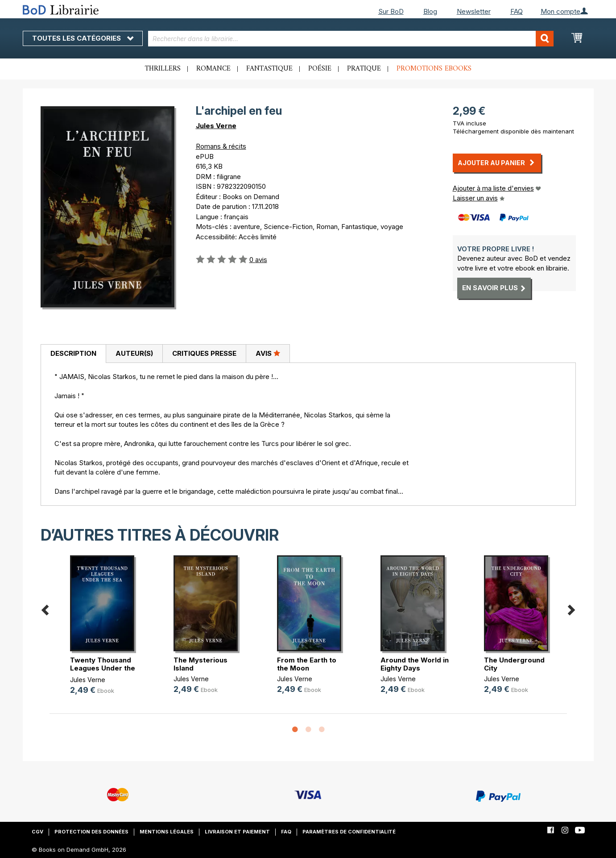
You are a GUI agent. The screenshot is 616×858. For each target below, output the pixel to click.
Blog (430, 11)
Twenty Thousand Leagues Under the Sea (103, 668)
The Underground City (514, 664)
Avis (268, 353)
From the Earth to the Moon (307, 664)
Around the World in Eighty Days (415, 664)
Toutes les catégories (83, 38)
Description (73, 353)
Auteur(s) (134, 353)
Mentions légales (167, 832)
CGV (37, 832)
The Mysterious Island (201, 664)
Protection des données (91, 832)
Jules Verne (216, 126)
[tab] (73, 354)
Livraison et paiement (237, 832)
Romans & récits (221, 146)
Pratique (364, 69)
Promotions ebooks (434, 69)
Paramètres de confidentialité (349, 832)
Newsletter (474, 11)
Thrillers (163, 69)
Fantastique (269, 69)
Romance (213, 69)
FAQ (517, 11)
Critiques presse (204, 353)
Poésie (320, 69)
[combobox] (351, 39)
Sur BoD (391, 11)
